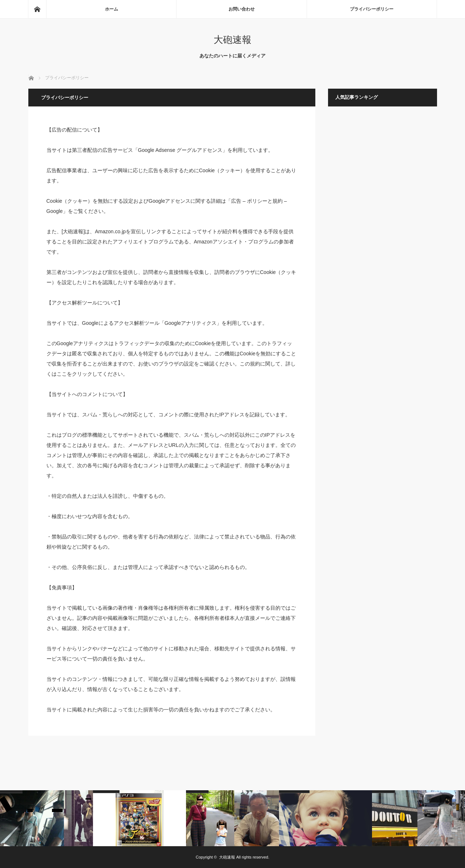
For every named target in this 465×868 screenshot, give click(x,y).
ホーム (112, 9)
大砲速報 (232, 40)
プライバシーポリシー (372, 9)
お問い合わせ (242, 9)
